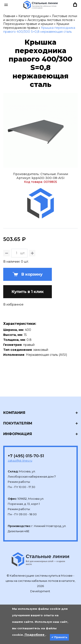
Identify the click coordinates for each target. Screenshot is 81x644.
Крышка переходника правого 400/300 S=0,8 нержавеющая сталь (39, 30)
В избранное (13, 304)
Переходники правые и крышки (28, 24)
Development (40, 591)
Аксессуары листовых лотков (50, 20)
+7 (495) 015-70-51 (26, 456)
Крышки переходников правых (36, 26)
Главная (9, 16)
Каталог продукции (33, 16)
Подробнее (35, 635)
